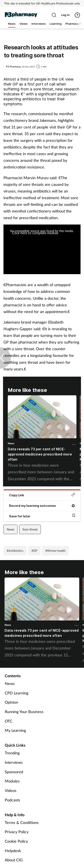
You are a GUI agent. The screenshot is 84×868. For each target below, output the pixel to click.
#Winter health (55, 551)
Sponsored (14, 772)
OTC (9, 721)
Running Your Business (24, 712)
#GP (34, 551)
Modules (12, 781)
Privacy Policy (17, 832)
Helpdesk (13, 851)
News (11, 443)
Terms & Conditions (22, 822)
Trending (12, 753)
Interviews (14, 762)
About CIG (14, 860)
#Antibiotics (15, 551)
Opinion (11, 702)
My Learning (15, 730)
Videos (11, 790)
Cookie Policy (16, 841)
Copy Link (42, 495)
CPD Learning (17, 693)
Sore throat (30, 529)
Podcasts (12, 800)
